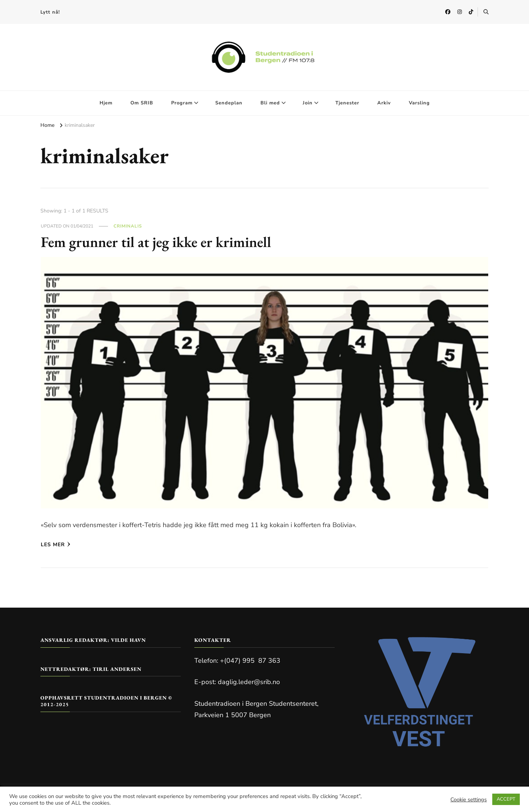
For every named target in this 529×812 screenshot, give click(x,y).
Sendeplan (229, 103)
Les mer (56, 545)
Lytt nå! (50, 12)
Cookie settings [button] (469, 800)
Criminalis (128, 226)
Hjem (106, 103)
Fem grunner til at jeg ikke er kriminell (156, 242)
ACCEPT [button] (506, 799)
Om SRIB (142, 103)
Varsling (419, 103)
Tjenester (347, 103)
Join (308, 103)
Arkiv (384, 103)
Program (182, 103)
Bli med (270, 103)
